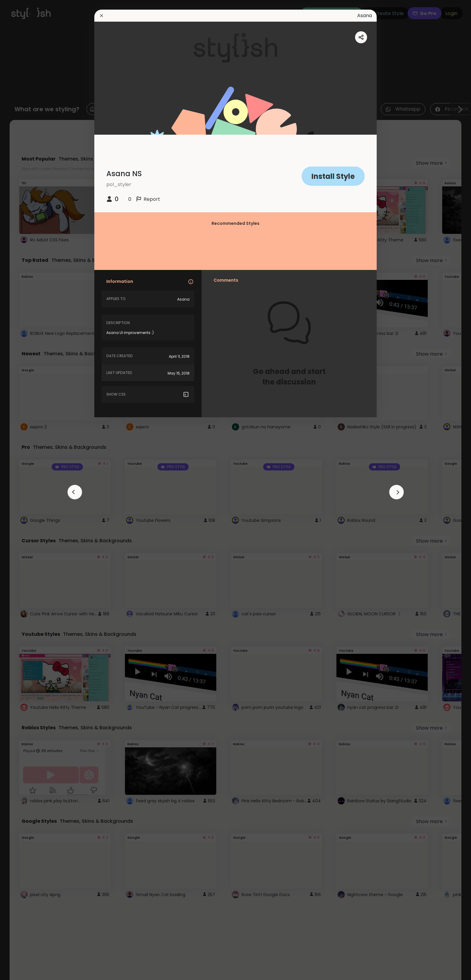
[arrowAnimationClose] (75, 492)
